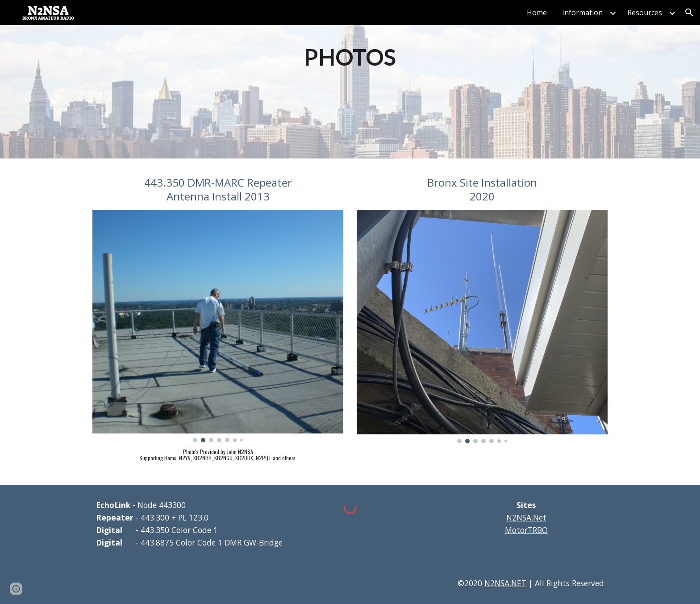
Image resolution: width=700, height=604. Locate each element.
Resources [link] (645, 12)
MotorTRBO (526, 530)
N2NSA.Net (526, 517)
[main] (350, 56)
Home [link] (537, 12)
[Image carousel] (218, 326)
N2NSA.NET (505, 583)
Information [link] (582, 12)
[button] (689, 12)
